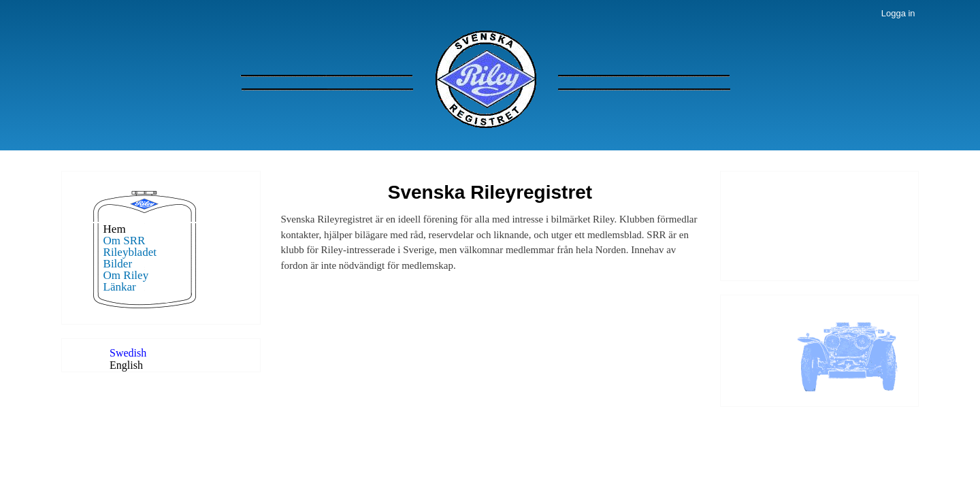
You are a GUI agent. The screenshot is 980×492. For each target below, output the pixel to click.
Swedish (128, 353)
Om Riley (126, 275)
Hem (115, 229)
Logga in (898, 13)
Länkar (120, 287)
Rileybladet (130, 252)
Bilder (118, 264)
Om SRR (125, 241)
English (126, 365)
